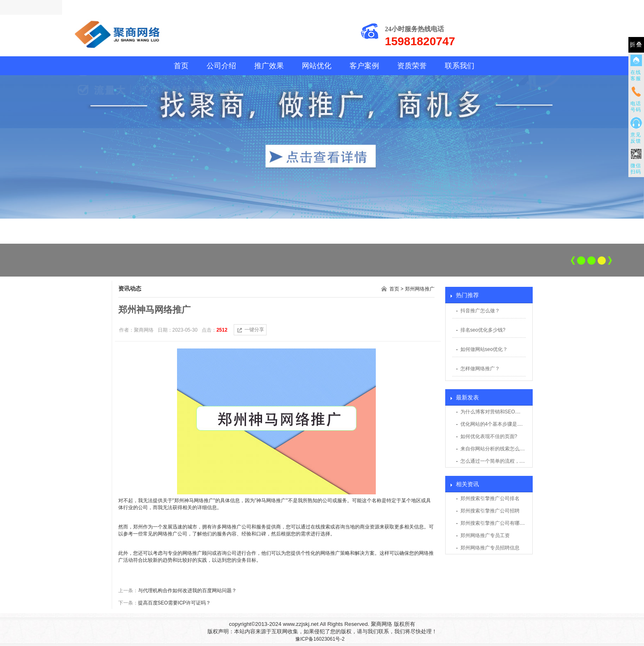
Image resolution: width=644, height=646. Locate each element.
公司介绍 (221, 66)
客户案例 (364, 66)
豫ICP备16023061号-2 (320, 639)
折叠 (636, 45)
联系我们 (460, 66)
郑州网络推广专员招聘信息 (490, 548)
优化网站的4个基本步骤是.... (492, 424)
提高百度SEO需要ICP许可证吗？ (174, 603)
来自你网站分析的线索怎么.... (493, 449)
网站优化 (317, 66)
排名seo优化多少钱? (483, 330)
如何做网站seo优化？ (484, 349)
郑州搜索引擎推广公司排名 (490, 498)
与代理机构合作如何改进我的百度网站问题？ (187, 591)
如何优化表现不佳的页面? (489, 436)
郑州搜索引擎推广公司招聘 (490, 511)
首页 (181, 66)
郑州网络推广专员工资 (485, 535)
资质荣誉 (412, 66)
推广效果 (269, 66)
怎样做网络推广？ (480, 369)
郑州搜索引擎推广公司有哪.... (493, 523)
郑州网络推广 (420, 289)
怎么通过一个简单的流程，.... (493, 461)
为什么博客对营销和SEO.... (491, 412)
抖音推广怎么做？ (480, 311)
